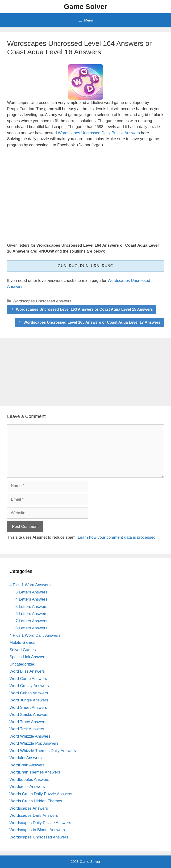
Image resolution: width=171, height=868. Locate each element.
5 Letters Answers (31, 607)
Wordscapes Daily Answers (34, 815)
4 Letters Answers (31, 599)
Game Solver (85, 6)
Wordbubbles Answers (29, 780)
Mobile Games (22, 642)
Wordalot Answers (26, 758)
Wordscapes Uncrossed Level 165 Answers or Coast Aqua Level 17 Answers (92, 322)
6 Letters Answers (31, 614)
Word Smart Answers (28, 707)
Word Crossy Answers (29, 686)
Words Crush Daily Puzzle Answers (41, 794)
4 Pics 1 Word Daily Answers (35, 635)
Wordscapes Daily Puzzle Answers (40, 823)
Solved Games (23, 650)
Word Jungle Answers (29, 700)
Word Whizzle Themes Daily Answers (43, 751)
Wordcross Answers (27, 787)
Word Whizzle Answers (30, 736)
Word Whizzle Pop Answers (34, 743)
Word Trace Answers (28, 722)
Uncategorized (22, 664)
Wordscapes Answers (29, 808)
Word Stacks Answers (29, 715)
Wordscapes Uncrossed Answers (42, 301)
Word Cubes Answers (29, 693)
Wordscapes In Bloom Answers (37, 830)
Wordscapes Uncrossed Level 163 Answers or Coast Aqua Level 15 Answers (84, 309)
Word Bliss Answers (27, 671)
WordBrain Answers (27, 765)
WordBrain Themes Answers (35, 772)
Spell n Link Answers (28, 657)
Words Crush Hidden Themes (36, 801)
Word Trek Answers (27, 729)
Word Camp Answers (28, 679)
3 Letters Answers (31, 592)
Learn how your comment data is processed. (117, 537)
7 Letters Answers (31, 621)
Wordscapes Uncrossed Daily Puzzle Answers (99, 133)
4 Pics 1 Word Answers (30, 585)
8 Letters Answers (31, 628)
